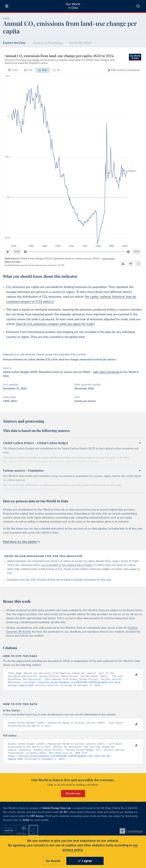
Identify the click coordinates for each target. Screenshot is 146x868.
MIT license (37, 819)
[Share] (131, 263)
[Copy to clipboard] (132, 675)
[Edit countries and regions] (124, 70)
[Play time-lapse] (8, 252)
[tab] (13, 70)
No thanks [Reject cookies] (53, 861)
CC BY (61, 265)
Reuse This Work (81, 43)
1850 (17, 251)
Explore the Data (14, 43)
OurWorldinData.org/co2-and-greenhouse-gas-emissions (31, 265)
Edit (125, 70)
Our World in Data (73, 6)
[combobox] (138, 6)
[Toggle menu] (7, 6)
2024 (137, 251)
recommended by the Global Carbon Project (67, 565)
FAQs (26, 823)
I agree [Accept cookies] (85, 861)
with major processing (106, 372)
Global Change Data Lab (57, 811)
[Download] (123, 263)
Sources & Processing (47, 43)
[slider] (25, 252)
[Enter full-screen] (138, 263)
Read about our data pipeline (21, 542)
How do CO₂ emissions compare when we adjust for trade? (55, 324)
